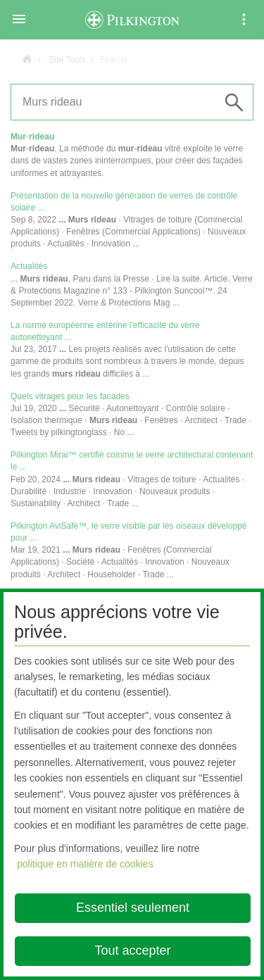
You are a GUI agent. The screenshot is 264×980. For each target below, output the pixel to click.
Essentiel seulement (133, 907)
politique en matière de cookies (85, 864)
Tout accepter (132, 950)
